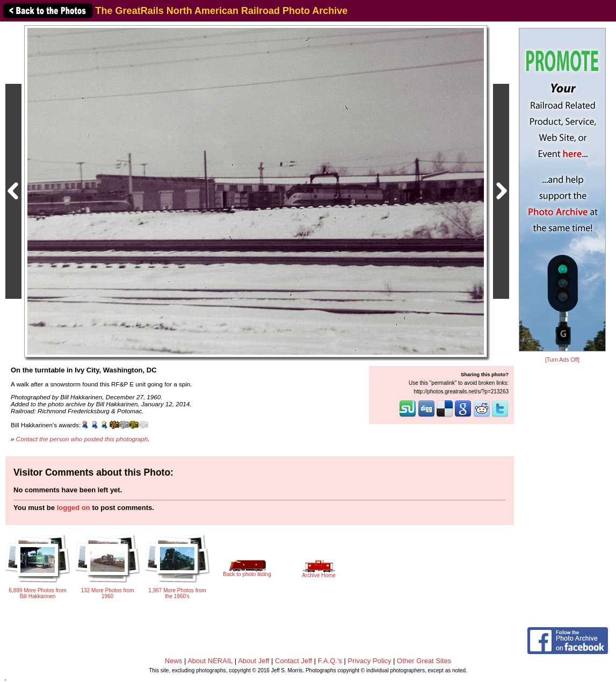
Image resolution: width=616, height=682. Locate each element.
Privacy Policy (370, 661)
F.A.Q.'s (330, 661)
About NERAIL (210, 661)
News (174, 661)
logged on (74, 508)
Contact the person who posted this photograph (82, 439)
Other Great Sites (424, 661)
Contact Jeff (293, 661)
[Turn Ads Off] (562, 360)
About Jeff (253, 661)
